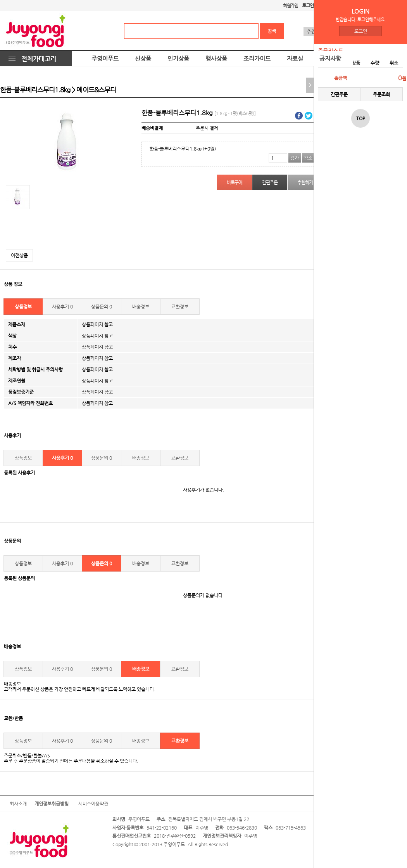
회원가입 (291, 5)
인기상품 (178, 59)
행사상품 (216, 59)
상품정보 (23, 307)
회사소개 (18, 804)
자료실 (295, 59)
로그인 (361, 31)
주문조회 (381, 94)
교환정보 (180, 307)
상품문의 (102, 307)
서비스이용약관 (93, 804)
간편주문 (339, 94)
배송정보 (141, 307)
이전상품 (19, 255)
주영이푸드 (105, 59)
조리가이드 (257, 59)
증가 (295, 158)
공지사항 (330, 59)
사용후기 (62, 307)
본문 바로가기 (0, 0)
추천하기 (305, 182)
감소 (308, 158)
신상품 (143, 59)
